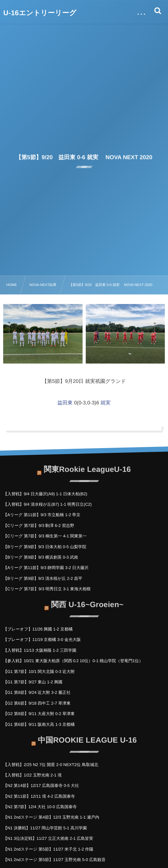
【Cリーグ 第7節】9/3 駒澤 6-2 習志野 (39, 526)
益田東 (65, 403)
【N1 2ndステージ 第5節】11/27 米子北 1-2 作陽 (48, 849)
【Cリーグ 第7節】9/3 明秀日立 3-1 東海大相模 (47, 589)
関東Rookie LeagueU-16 (87, 467)
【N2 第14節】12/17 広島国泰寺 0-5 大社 (41, 786)
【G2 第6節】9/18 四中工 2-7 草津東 (37, 703)
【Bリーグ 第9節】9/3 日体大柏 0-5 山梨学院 (45, 547)
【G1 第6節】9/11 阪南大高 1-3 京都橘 (39, 724)
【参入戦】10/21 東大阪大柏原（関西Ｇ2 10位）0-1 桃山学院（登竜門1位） (73, 661)
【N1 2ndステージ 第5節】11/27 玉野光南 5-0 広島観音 (54, 860)
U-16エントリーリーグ (40, 13)
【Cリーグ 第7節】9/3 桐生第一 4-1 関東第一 (45, 536)
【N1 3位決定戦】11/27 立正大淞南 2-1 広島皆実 (48, 838)
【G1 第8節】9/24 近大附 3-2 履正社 (37, 692)
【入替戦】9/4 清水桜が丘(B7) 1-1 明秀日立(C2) (47, 504)
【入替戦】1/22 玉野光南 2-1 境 (32, 775)
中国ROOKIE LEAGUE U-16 (87, 738)
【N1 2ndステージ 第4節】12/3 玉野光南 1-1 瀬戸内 (51, 817)
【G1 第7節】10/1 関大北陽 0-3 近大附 (39, 672)
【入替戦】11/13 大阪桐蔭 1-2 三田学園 (40, 650)
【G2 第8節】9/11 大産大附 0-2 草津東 (39, 714)
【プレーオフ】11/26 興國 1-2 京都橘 (38, 629)
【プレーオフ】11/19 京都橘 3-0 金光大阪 (42, 640)
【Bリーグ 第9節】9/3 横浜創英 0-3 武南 (41, 557)
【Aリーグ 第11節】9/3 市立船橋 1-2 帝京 (42, 515)
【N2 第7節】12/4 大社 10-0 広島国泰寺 (40, 807)
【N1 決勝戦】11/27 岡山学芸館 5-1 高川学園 (45, 828)
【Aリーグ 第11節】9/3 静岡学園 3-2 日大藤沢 (46, 568)
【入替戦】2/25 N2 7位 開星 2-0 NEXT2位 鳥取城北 (51, 765)
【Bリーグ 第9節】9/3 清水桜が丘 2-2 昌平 (43, 578)
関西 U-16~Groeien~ (87, 602)
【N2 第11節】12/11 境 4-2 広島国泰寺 (39, 796)
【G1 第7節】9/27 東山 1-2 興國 (33, 682)
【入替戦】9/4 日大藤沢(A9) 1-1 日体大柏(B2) (45, 494)
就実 (106, 403)
